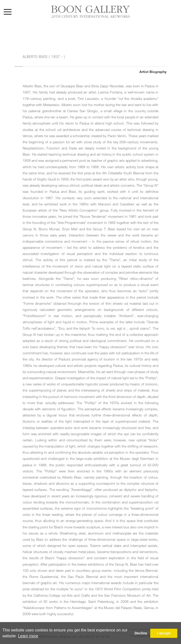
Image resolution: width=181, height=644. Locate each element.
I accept (164, 633)
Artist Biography (153, 72)
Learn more (28, 636)
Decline (141, 633)
